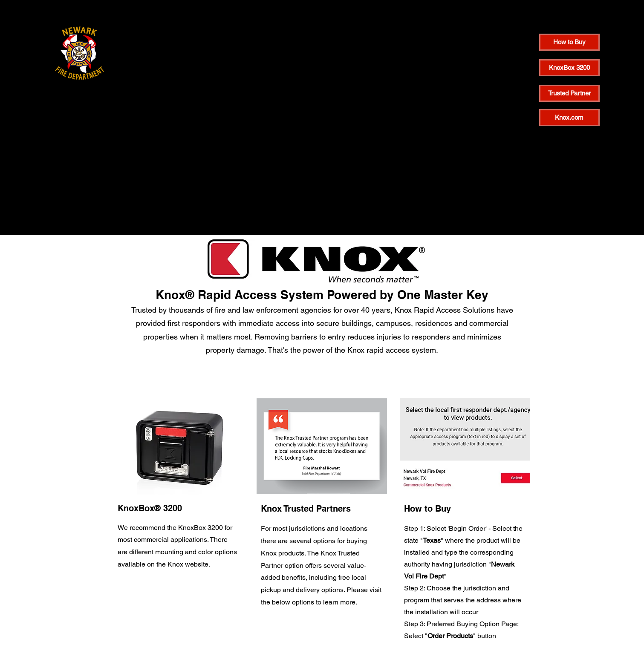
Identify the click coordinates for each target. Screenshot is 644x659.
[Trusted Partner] (569, 93)
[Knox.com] (569, 118)
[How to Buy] (569, 42)
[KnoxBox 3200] (569, 68)
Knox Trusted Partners (306, 509)
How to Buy (427, 509)
